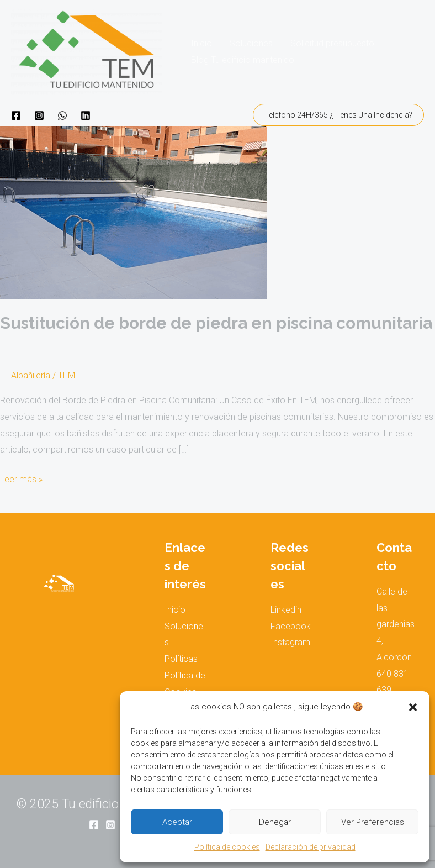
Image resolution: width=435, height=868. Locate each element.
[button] (413, 707)
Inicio (201, 43)
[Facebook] (16, 115)
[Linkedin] (86, 115)
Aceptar (177, 822)
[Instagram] (39, 115)
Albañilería (31, 375)
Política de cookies (227, 847)
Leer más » (21, 478)
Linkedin (286, 610)
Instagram (290, 642)
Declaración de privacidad (311, 847)
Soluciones (251, 43)
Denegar (275, 822)
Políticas (181, 659)
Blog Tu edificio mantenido (243, 60)
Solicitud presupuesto (332, 43)
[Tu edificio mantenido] (87, 51)
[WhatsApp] (62, 115)
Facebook (291, 626)
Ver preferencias (373, 822)
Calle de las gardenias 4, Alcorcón (396, 624)
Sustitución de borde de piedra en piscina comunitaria (216, 323)
